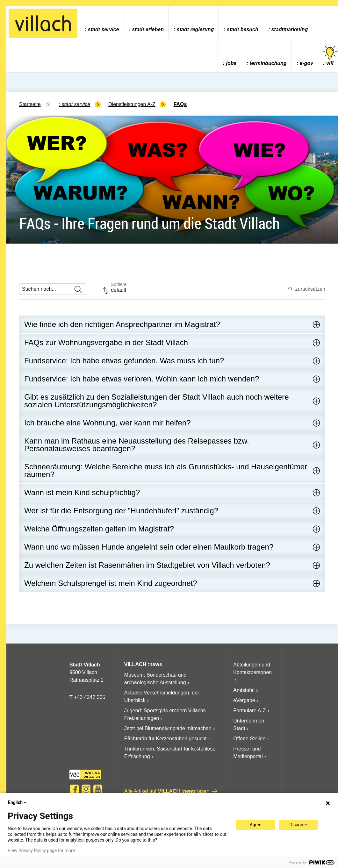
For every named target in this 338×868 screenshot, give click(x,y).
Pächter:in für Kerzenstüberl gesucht (165, 739)
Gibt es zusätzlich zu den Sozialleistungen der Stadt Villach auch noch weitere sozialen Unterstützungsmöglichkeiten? (157, 401)
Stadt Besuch (243, 29)
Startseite (30, 104)
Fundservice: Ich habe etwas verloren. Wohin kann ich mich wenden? (142, 379)
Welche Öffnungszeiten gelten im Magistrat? (99, 529)
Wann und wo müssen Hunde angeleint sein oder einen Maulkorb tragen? (149, 547)
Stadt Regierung (195, 29)
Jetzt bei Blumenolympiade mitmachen (168, 728)
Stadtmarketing (290, 29)
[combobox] (119, 291)
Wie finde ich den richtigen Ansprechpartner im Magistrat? (122, 324)
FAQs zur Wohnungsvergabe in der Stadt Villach (106, 342)
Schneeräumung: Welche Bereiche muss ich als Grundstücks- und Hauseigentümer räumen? (166, 470)
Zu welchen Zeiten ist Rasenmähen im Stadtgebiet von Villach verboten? (147, 565)
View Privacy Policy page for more (41, 850)
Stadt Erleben (148, 29)
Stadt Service (104, 29)
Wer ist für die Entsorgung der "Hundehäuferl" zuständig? (121, 511)
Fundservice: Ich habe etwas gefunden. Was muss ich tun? (124, 361)
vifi (330, 55)
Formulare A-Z (249, 711)
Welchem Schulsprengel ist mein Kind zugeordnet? (111, 583)
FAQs (180, 104)
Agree (255, 825)
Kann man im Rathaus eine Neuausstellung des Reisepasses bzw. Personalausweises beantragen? (137, 445)
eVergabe (244, 700)
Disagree (298, 825)
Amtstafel (244, 690)
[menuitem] (102, 22)
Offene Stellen (249, 739)
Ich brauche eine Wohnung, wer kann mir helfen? (108, 423)
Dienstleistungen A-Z (132, 104)
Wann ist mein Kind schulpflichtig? (82, 492)
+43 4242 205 (90, 697)
